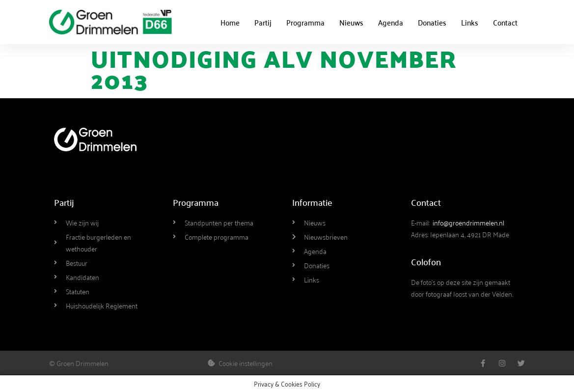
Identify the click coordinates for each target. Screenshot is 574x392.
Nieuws (351, 22)
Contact (505, 22)
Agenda (391, 22)
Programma (305, 22)
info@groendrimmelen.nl (468, 222)
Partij (263, 22)
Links (470, 22)
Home (230, 22)
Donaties (432, 22)
